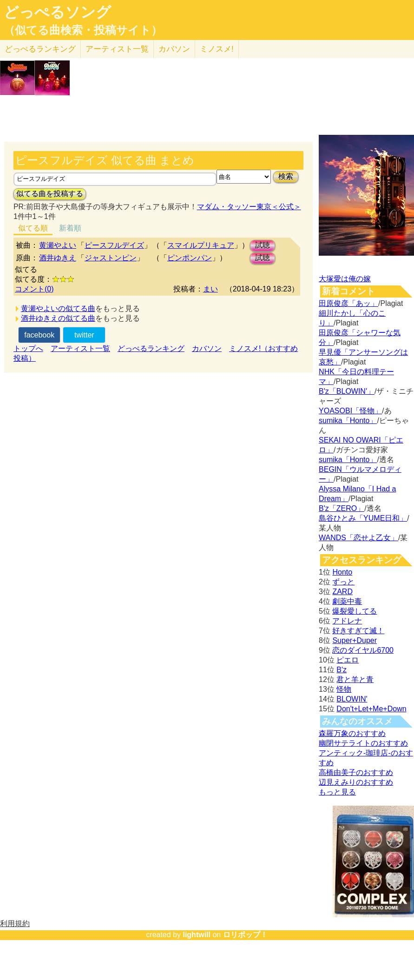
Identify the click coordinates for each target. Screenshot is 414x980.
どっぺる (40, 49)
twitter (84, 335)
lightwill (197, 935)
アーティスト (117, 49)
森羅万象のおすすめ (352, 733)
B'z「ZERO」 (342, 508)
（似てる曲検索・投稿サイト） (83, 30)
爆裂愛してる (355, 611)
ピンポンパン (190, 258)
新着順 (70, 228)
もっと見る (337, 792)
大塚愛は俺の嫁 (345, 279)
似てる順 (33, 228)
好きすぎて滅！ (358, 631)
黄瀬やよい (58, 245)
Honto (342, 572)
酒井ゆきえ (58, 258)
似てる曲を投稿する (50, 194)
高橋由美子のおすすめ (356, 772)
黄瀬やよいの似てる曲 (58, 308)
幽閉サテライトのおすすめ (363, 743)
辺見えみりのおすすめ (356, 782)
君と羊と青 (355, 679)
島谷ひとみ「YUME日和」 (363, 518)
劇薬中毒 (347, 601)
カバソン (174, 49)
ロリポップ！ (245, 935)
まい (210, 289)
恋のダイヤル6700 (363, 650)
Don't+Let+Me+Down (371, 709)
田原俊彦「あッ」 (348, 303)
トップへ (28, 348)
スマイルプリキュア (201, 245)
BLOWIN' (352, 699)
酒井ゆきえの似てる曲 (58, 318)
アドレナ (347, 621)
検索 (286, 176)
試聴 (263, 245)
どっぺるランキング (151, 348)
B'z (342, 670)
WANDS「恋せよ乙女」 (358, 538)
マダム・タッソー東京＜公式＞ (249, 207)
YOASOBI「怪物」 (350, 411)
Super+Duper (355, 640)
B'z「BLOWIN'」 (347, 391)
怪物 (344, 689)
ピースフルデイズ (114, 245)
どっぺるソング (57, 12)
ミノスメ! (217, 49)
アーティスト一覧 (80, 348)
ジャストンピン (111, 258)
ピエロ (348, 660)
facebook (39, 335)
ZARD (342, 592)
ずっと (343, 582)
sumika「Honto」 (348, 420)
